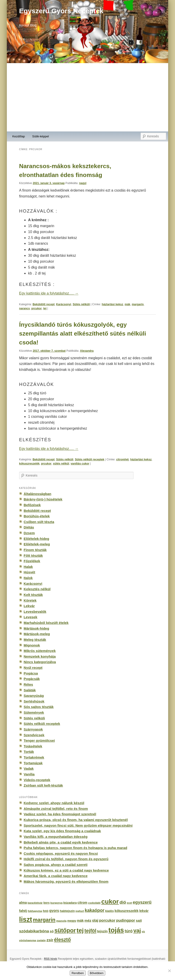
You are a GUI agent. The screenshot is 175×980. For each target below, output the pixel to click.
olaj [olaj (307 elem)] (95, 920)
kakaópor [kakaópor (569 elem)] (95, 910)
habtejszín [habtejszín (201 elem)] (67, 911)
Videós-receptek (37, 780)
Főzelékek (32, 561)
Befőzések (32, 505)
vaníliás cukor (80, 464)
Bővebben (97, 973)
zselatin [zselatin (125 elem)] (41, 940)
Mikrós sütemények (40, 651)
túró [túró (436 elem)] (129, 931)
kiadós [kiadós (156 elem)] (109, 911)
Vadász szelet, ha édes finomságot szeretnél (60, 814)
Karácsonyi (64, 304)
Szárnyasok (33, 729)
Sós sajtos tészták (39, 707)
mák (127, 304)
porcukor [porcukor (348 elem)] (107, 920)
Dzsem (29, 533)
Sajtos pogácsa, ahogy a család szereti (56, 865)
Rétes (28, 684)
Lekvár (29, 606)
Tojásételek (33, 746)
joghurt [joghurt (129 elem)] (80, 911)
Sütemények (34, 712)
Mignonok (32, 645)
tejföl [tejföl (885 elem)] (90, 931)
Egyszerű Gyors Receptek (61, 11)
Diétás (29, 527)
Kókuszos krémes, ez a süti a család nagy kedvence (66, 870)
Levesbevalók (35, 612)
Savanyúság (34, 696)
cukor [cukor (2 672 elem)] (110, 902)
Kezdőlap (19, 136)
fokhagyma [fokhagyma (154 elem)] (35, 911)
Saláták (30, 690)
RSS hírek (50, 959)
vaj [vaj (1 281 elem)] (137, 930)
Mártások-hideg (36, 628)
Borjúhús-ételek (37, 516)
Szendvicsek (34, 735)
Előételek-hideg (36, 539)
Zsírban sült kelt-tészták (43, 785)
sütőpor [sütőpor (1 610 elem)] (65, 930)
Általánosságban (37, 494)
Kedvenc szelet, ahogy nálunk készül (54, 803)
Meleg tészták (35, 640)
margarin (138, 304)
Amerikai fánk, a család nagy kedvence (56, 876)
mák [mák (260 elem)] (80, 921)
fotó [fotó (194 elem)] (46, 911)
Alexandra (87, 351)
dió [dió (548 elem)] (123, 902)
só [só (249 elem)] (52, 931)
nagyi (83, 183)
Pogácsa (31, 673)
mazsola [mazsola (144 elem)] (61, 921)
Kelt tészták (33, 595)
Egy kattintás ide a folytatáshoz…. (49, 293)
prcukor (36, 308)
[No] (169, 971)
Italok (28, 578)
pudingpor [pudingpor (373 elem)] (125, 920)
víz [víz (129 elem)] (143, 931)
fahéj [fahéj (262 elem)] (23, 911)
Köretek (30, 600)
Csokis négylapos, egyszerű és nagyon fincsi (61, 853)
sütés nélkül (61, 464)
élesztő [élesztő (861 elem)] (62, 940)
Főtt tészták (33, 555)
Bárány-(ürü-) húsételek (43, 499)
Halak (28, 567)
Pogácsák (32, 679)
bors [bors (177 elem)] (46, 903)
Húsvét (30, 572)
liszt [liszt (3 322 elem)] (26, 919)
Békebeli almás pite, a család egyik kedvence (61, 842)
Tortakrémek (34, 757)
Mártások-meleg (37, 634)
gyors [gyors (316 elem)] (54, 911)
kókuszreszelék (29, 464)
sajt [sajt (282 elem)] (139, 920)
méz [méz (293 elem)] (88, 920)
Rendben (78, 973)
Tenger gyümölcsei (39, 740)
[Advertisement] (87, 97)
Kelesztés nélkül (37, 589)
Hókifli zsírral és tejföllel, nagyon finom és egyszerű (66, 859)
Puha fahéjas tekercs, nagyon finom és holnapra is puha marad (75, 848)
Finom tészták (35, 550)
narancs (24, 308)
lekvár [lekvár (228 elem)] (144, 911)
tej (45, 308)
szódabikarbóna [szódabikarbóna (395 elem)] (34, 931)
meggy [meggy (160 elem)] (72, 921)
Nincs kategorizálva (40, 662)
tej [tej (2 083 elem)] (80, 930)
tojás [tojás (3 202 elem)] (116, 930)
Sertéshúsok (34, 701)
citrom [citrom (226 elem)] (82, 903)
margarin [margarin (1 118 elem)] (44, 920)
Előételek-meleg (37, 544)
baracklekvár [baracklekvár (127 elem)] (35, 903)
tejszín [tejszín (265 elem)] (102, 931)
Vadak (29, 768)
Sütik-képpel (40, 136)
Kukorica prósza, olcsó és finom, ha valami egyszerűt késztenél (76, 820)
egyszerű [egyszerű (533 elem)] (142, 902)
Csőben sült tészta (39, 522)
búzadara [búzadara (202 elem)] (70, 903)
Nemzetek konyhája (40, 656)
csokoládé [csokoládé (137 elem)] (94, 903)
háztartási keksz (112, 304)
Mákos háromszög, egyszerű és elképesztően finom (66, 881)
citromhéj (122, 459)
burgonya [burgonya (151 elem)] (56, 903)
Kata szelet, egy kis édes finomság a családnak (62, 831)
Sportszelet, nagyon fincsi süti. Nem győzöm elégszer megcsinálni (78, 825)
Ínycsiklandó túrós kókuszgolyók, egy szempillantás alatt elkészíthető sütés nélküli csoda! (83, 334)
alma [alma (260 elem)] (23, 903)
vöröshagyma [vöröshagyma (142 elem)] (28, 940)
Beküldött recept (44, 304)
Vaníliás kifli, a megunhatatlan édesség (56, 837)
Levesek (31, 617)
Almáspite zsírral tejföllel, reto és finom (56, 809)
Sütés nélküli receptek (89, 459)
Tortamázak (33, 763)
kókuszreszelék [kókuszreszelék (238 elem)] (127, 911)
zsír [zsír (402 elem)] (50, 940)
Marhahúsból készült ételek (46, 623)
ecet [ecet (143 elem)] (130, 903)
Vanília (29, 774)
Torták (29, 752)
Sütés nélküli (81, 304)
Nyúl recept (33, 668)
